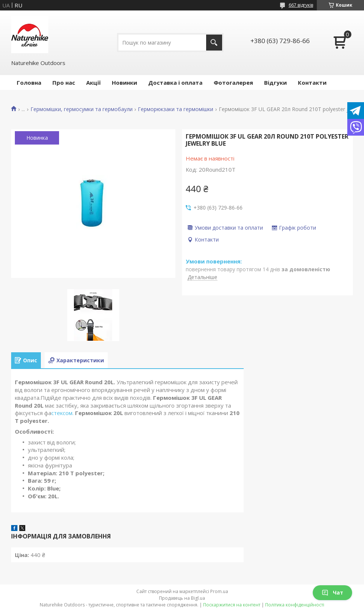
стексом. (63, 413)
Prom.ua (219, 591)
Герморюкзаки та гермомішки (175, 109)
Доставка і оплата (175, 82)
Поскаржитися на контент (232, 605)
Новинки (124, 82)
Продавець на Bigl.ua (182, 598)
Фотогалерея (233, 82)
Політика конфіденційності (295, 605)
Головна (29, 82)
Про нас (64, 82)
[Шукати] (214, 43)
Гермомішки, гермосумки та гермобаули (82, 109)
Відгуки (275, 82)
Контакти (312, 82)
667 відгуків (301, 5)
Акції (93, 82)
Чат (332, 592)
